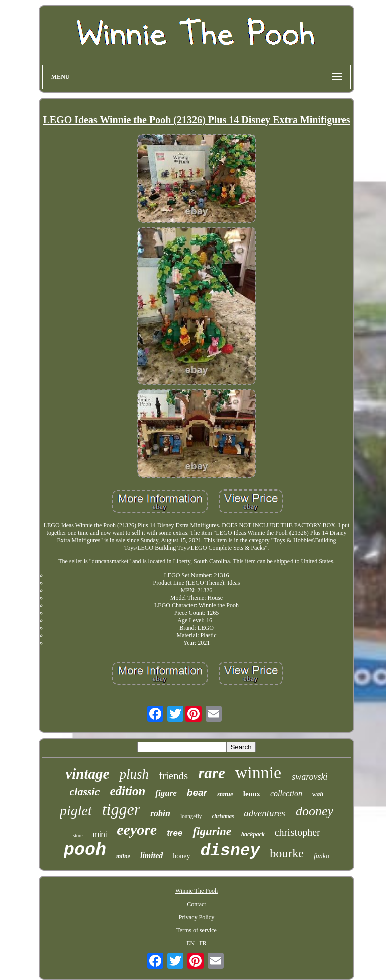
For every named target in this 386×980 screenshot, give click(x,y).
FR (203, 943)
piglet (76, 811)
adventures (265, 813)
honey (181, 856)
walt (318, 794)
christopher (298, 832)
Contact (196, 904)
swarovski (309, 777)
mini (100, 834)
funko (321, 856)
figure (166, 793)
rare (211, 773)
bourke (287, 853)
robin (160, 813)
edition (127, 791)
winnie (259, 772)
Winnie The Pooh (197, 891)
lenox (252, 794)
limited (152, 855)
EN (190, 943)
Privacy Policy (197, 917)
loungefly (191, 816)
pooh (85, 850)
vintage (87, 774)
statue (225, 794)
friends (173, 776)
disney (230, 851)
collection (286, 794)
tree (175, 833)
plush (134, 774)
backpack (253, 834)
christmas (223, 816)
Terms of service (197, 930)
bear (197, 793)
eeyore (137, 829)
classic (85, 792)
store (78, 835)
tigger (121, 809)
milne (123, 856)
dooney (314, 811)
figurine (212, 831)
